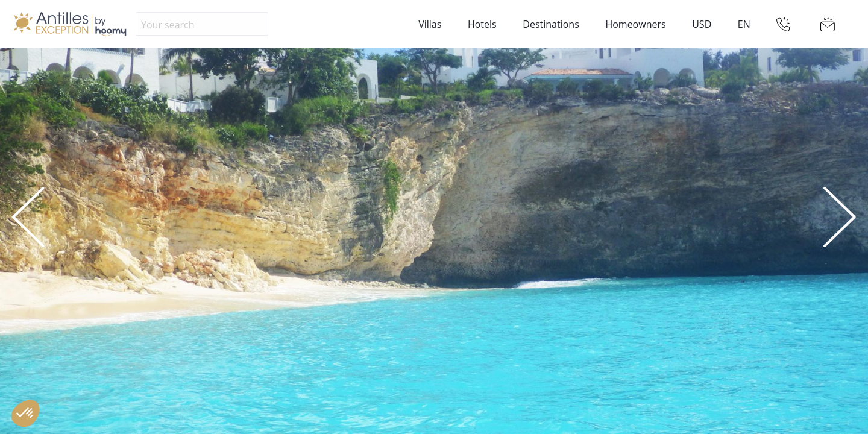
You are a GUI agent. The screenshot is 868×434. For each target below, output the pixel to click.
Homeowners (635, 24)
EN (744, 24)
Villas (430, 24)
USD (702, 24)
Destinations (551, 24)
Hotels (482, 24)
